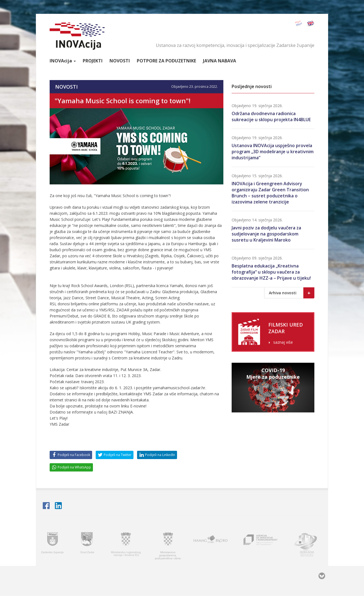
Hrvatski (298, 24)
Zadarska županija (52, 545)
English (310, 24)
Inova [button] (63, 61)
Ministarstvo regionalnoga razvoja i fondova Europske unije (126, 545)
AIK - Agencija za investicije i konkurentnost (261, 545)
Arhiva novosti (292, 293)
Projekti (93, 61)
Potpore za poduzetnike (166, 61)
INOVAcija (77, 36)
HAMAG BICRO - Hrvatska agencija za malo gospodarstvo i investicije (211, 545)
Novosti (120, 61)
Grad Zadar (88, 545)
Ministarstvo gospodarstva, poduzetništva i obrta (168, 545)
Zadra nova (308, 545)
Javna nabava (220, 61)
